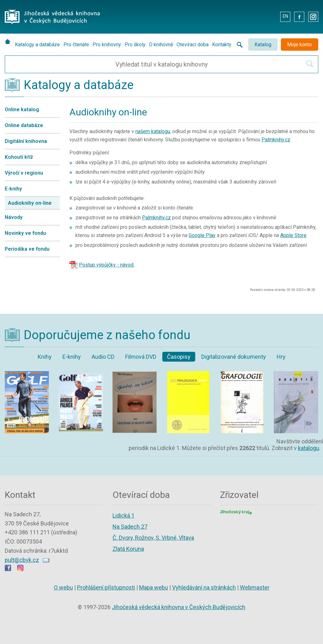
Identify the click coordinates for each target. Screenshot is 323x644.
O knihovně (161, 45)
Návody (14, 217)
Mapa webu (154, 587)
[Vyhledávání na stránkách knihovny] (238, 45)
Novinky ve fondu (25, 233)
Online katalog (22, 109)
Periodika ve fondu (27, 249)
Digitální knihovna (26, 141)
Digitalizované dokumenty (234, 357)
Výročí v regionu (24, 173)
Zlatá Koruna (128, 549)
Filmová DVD (141, 357)
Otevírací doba (193, 45)
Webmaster (255, 587)
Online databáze (24, 125)
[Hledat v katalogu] (310, 64)
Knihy (45, 357)
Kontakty (222, 45)
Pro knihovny (107, 45)
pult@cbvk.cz (22, 560)
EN (285, 16)
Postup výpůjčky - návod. (107, 265)
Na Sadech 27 (130, 527)
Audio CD (103, 357)
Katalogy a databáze (37, 45)
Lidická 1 (123, 515)
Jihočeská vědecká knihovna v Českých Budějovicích (179, 607)
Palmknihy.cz (276, 140)
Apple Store (293, 235)
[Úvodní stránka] (9, 42)
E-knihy (13, 189)
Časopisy (179, 357)
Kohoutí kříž (19, 157)
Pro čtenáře (76, 45)
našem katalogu (153, 131)
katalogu (309, 448)
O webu (63, 587)
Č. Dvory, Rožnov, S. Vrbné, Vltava (153, 538)
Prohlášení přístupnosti (106, 587)
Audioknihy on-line (30, 203)
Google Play (202, 235)
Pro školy (135, 45)
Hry (281, 357)
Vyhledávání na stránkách (204, 587)
